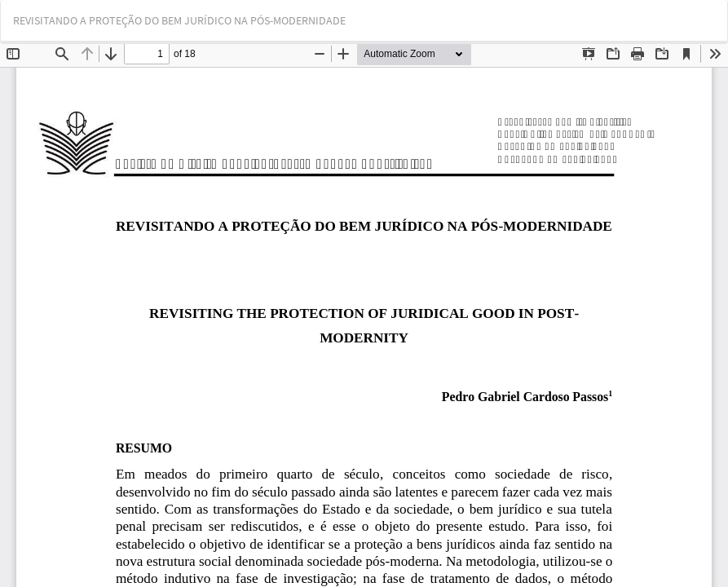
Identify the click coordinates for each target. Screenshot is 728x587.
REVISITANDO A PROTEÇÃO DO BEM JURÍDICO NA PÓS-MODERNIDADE (179, 20)
